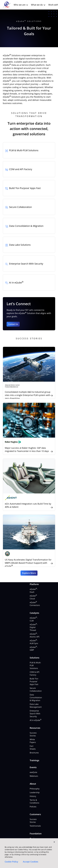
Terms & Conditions (34, 801)
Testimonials (35, 826)
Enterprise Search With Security (35, 714)
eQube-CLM (34, 619)
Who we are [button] (21, 5)
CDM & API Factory (35, 673)
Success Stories (33, 734)
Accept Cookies (31, 862)
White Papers (33, 741)
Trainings (34, 760)
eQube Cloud (33, 597)
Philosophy (35, 789)
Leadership (35, 792)
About (33, 784)
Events (33, 767)
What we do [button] (38, 5)
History (33, 796)
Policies (33, 807)
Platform (34, 584)
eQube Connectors (35, 604)
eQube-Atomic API (35, 635)
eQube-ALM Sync (34, 642)
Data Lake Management (36, 706)
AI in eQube (36, 720)
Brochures (34, 753)
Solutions (34, 658)
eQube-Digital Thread (34, 627)
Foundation (36, 834)
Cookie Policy (11, 862)
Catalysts (34, 613)
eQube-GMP (34, 648)
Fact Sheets (33, 747)
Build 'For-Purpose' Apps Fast (34, 681)
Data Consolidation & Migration (36, 698)
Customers (35, 814)
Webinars (34, 776)
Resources (35, 728)
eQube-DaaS (34, 591)
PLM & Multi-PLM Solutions (35, 665)
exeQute (33, 772)
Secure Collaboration (36, 690)
